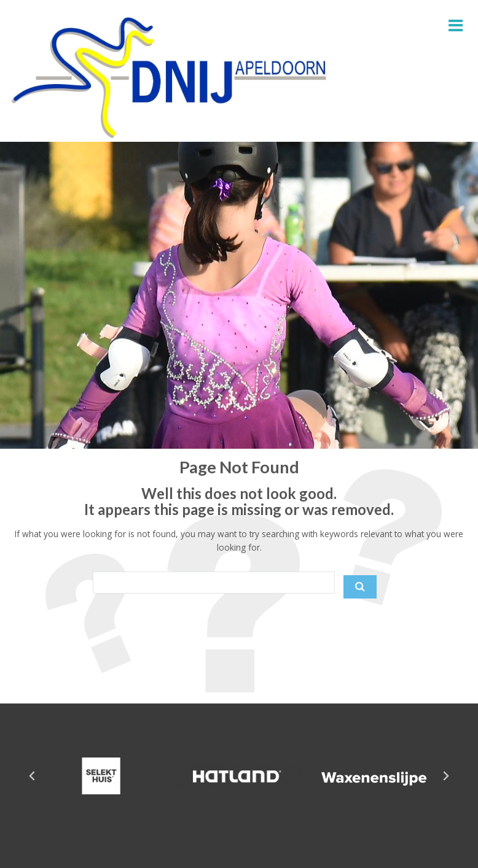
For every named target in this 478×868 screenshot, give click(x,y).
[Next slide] (445, 776)
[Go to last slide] (33, 776)
